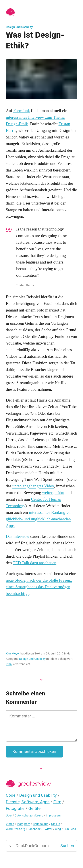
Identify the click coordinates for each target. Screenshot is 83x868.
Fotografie (15, 809)
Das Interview (17, 536)
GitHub (56, 824)
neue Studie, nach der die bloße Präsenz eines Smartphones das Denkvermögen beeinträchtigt (39, 587)
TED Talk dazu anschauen (35, 563)
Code (11, 795)
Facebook (34, 829)
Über (9, 815)
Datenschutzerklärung (29, 815)
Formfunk (22, 111)
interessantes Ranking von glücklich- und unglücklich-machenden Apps (39, 519)
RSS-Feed (70, 829)
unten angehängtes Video (33, 486)
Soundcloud (41, 824)
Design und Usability (19, 27)
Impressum (53, 815)
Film (57, 802)
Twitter (48, 829)
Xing (58, 829)
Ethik (9, 664)
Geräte (34, 809)
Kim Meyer (13, 653)
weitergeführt (53, 493)
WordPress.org (15, 829)
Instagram (23, 824)
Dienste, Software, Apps (28, 802)
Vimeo (10, 824)
